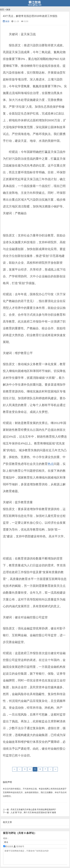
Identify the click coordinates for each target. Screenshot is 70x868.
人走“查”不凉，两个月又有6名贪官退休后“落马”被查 (29, 812)
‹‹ (14, 769)
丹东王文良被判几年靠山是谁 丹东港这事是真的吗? (29, 809)
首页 (2, 10)
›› (55, 769)
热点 (51, 464)
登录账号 (19, 846)
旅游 (8, 10)
